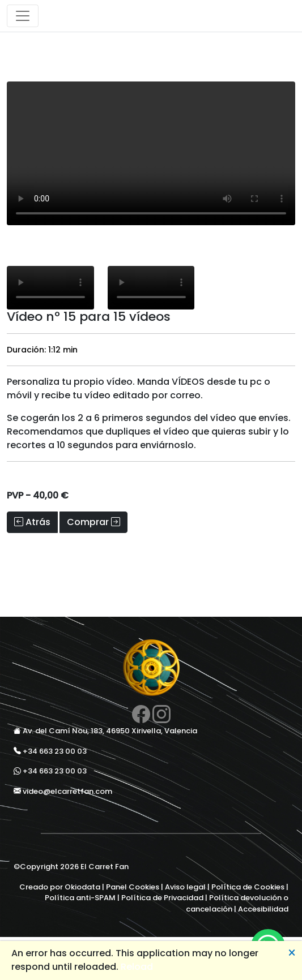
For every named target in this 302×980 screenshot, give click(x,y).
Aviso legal (185, 887)
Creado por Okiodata (60, 887)
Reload (137, 967)
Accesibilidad (263, 909)
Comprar (93, 522)
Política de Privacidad (162, 898)
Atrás (32, 522)
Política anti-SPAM (80, 898)
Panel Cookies (133, 887)
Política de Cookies (248, 887)
